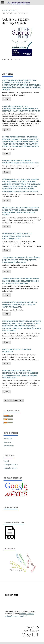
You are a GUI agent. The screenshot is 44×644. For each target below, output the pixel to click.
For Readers (8, 439)
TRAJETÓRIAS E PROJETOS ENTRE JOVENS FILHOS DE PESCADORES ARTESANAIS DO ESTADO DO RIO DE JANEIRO (21, 281)
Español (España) (10, 468)
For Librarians (9, 446)
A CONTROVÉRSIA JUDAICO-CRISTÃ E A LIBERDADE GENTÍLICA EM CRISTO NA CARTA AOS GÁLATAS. (20, 305)
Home (5, 11)
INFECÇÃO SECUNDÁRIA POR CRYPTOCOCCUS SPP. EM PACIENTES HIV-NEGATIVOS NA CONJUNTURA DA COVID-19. (21, 109)
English (6, 461)
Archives (13, 11)
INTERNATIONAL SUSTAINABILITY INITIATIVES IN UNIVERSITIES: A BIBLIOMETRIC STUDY (17, 236)
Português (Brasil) (11, 465)
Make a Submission (14, 401)
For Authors (8, 442)
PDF (7, 99)
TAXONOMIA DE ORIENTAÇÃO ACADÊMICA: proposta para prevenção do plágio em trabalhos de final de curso (21, 260)
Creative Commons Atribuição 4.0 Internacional (19, 615)
